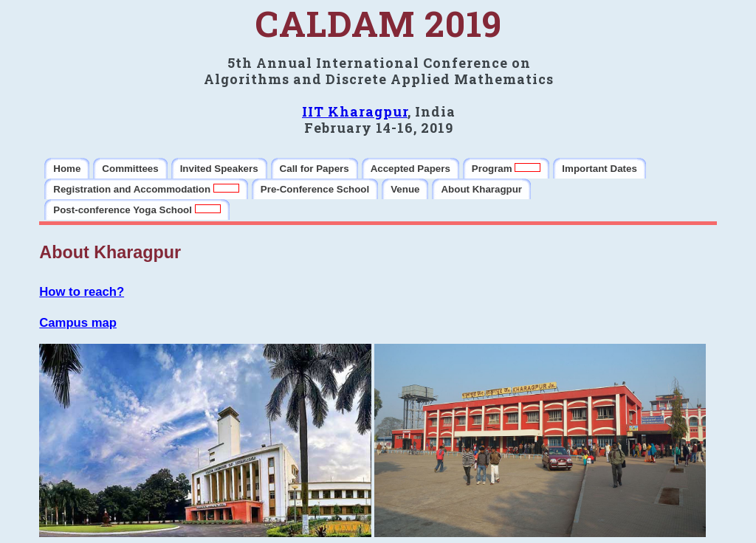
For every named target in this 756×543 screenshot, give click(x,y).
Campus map (78, 323)
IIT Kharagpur (355, 111)
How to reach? (82, 292)
